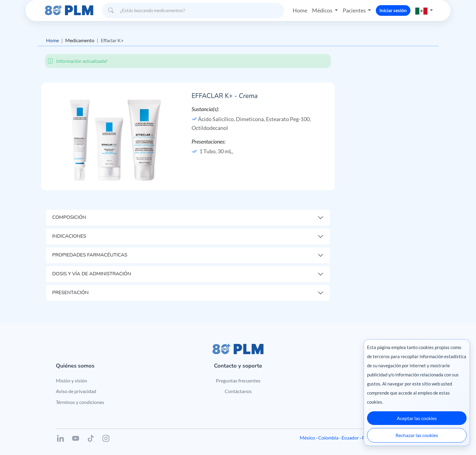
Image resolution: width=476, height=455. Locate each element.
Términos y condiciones (80, 402)
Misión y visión (71, 380)
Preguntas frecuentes (238, 380)
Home (300, 10)
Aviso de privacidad (76, 391)
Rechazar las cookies (417, 435)
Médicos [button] (323, 10)
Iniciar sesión (393, 10)
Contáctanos (238, 391)
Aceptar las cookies (417, 418)
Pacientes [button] (355, 10)
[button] (424, 10)
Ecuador (350, 438)
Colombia (328, 438)
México (307, 438)
